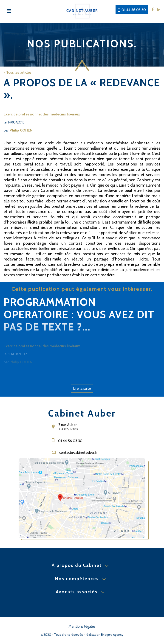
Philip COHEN (21, 130)
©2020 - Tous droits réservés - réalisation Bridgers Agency (82, 635)
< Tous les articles (18, 72)
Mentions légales (82, 626)
